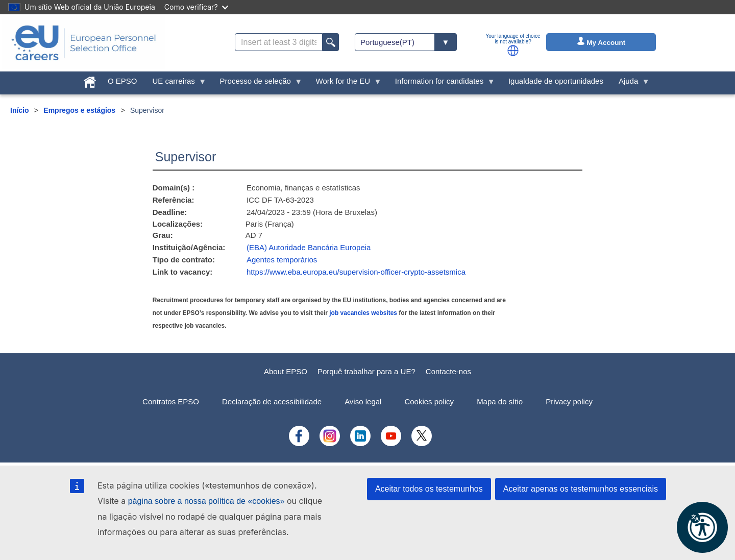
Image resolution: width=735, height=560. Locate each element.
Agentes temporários (282, 260)
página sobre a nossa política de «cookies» (206, 501)
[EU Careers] (84, 43)
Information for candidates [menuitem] (441, 83)
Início (20, 110)
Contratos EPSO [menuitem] (171, 401)
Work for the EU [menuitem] (345, 83)
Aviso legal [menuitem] (363, 401)
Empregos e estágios (79, 110)
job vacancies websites (363, 313)
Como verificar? (196, 7)
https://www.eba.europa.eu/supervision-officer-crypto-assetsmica (356, 272)
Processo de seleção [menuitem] (258, 83)
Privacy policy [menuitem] (569, 401)
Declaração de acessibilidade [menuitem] (272, 401)
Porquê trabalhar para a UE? (366, 371)
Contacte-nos (448, 371)
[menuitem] (90, 80)
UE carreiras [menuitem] (175, 83)
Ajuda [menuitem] (630, 83)
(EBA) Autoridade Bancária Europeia (309, 247)
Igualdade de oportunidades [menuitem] (556, 81)
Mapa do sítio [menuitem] (500, 401)
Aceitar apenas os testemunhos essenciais (581, 489)
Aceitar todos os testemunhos (429, 489)
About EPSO (286, 371)
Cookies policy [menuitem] (429, 401)
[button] (513, 51)
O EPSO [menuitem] (122, 81)
